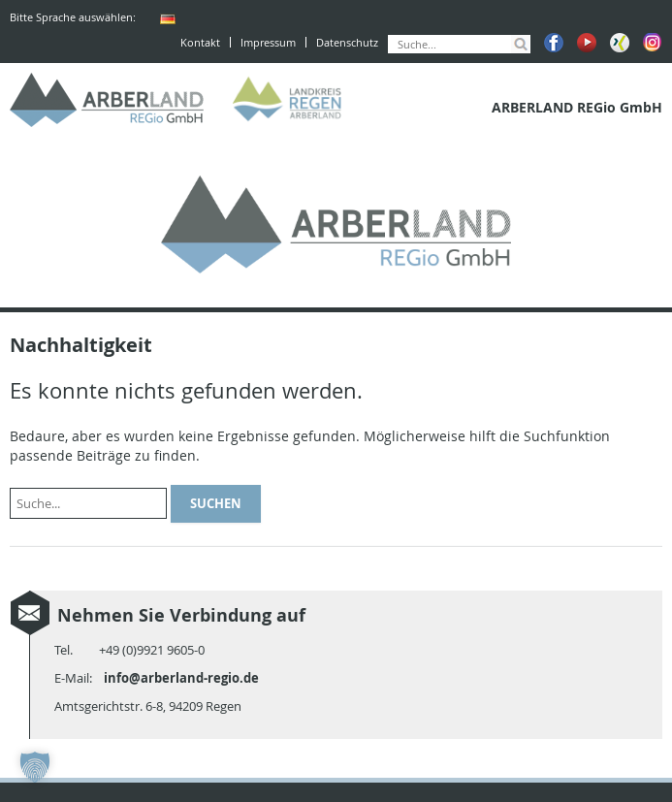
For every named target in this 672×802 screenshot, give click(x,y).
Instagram (653, 43)
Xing (620, 43)
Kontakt (200, 42)
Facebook (554, 43)
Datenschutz (347, 42)
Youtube (587, 43)
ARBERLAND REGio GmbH (107, 100)
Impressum (268, 42)
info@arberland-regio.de (181, 678)
